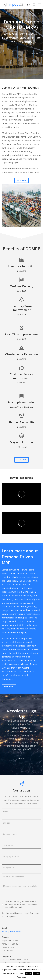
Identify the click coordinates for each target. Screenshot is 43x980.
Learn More (21, 180)
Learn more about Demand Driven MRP (20, 557)
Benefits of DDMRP (21, 249)
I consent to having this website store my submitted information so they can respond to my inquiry (21, 904)
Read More (22, 977)
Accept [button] (29, 973)
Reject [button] (37, 973)
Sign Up (22, 747)
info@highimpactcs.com (12, 931)
